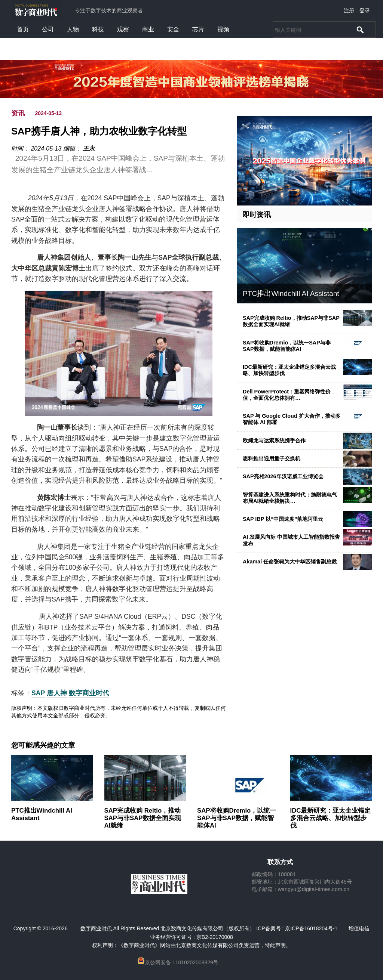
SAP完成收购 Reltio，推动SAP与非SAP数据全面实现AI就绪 (143, 818)
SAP (38, 693)
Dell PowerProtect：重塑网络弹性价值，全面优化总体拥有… (287, 395)
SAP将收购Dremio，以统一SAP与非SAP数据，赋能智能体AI (287, 346)
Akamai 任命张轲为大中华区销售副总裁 (290, 562)
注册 (349, 10)
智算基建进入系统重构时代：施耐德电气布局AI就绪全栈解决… (290, 498)
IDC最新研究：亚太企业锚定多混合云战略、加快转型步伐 (331, 818)
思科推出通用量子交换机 (272, 458)
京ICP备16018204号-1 (311, 928)
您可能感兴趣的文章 (43, 745)
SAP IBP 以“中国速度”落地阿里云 (283, 519)
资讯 (18, 113)
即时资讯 (257, 215)
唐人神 (57, 693)
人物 (73, 29)
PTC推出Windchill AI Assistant (291, 293)
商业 (148, 29)
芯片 (198, 29)
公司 (48, 29)
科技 (98, 29)
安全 (173, 29)
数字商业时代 (89, 693)
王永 (89, 149)
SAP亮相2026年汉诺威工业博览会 (283, 476)
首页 (23, 29)
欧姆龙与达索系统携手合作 (274, 440)
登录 (365, 10)
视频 (223, 29)
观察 (123, 29)
